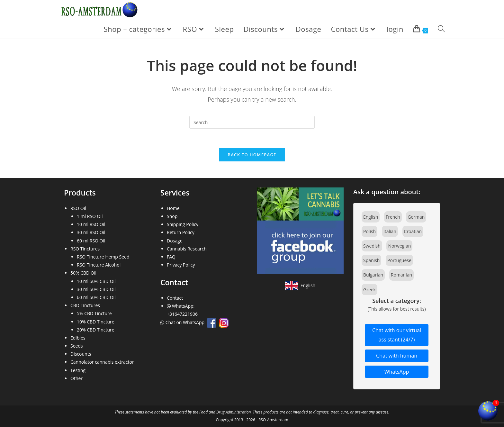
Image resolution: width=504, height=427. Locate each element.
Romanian (401, 275)
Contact (175, 298)
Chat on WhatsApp (183, 323)
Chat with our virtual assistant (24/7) (397, 335)
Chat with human (397, 356)
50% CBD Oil (83, 273)
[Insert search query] (252, 122)
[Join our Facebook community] (300, 230)
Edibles (78, 338)
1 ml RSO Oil (90, 217)
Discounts (81, 354)
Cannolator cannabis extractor (102, 362)
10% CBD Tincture (96, 322)
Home (173, 208)
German (416, 217)
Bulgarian (373, 275)
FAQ (171, 257)
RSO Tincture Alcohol (99, 265)
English (371, 217)
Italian (390, 231)
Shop (172, 217)
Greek (369, 290)
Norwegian (399, 246)
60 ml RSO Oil (91, 241)
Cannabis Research (187, 249)
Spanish (371, 261)
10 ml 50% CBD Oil (96, 281)
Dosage (175, 241)
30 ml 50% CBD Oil (96, 289)
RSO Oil (78, 208)
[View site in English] (300, 286)
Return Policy (181, 233)
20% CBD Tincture (96, 330)
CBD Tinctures (85, 306)
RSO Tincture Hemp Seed (103, 257)
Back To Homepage (252, 155)
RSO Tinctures (85, 249)
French (393, 217)
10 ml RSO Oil (91, 225)
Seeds (77, 346)
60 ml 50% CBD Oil (96, 297)
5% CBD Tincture (94, 314)
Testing (78, 370)
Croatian (413, 231)
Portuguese (399, 261)
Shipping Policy (183, 225)
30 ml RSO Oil (91, 233)
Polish (369, 231)
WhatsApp (397, 372)
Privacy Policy (181, 265)
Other (76, 378)
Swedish (372, 246)
